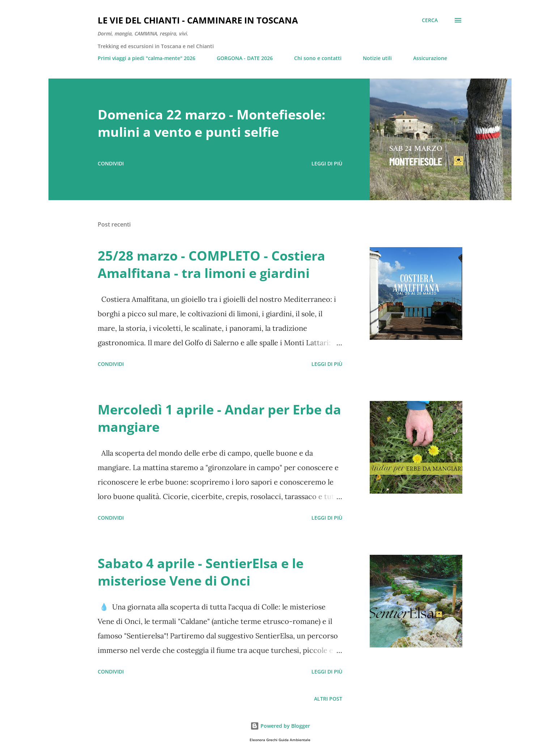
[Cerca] (430, 20)
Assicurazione (430, 58)
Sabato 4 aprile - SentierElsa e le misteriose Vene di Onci (201, 572)
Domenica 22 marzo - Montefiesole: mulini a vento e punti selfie (211, 123)
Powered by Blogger (280, 726)
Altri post (328, 699)
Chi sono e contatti (318, 58)
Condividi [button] (111, 163)
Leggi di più (327, 163)
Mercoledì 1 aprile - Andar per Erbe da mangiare (219, 418)
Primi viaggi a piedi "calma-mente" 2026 (147, 58)
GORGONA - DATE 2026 (245, 58)
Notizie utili (377, 58)
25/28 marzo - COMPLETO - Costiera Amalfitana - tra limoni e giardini (211, 264)
